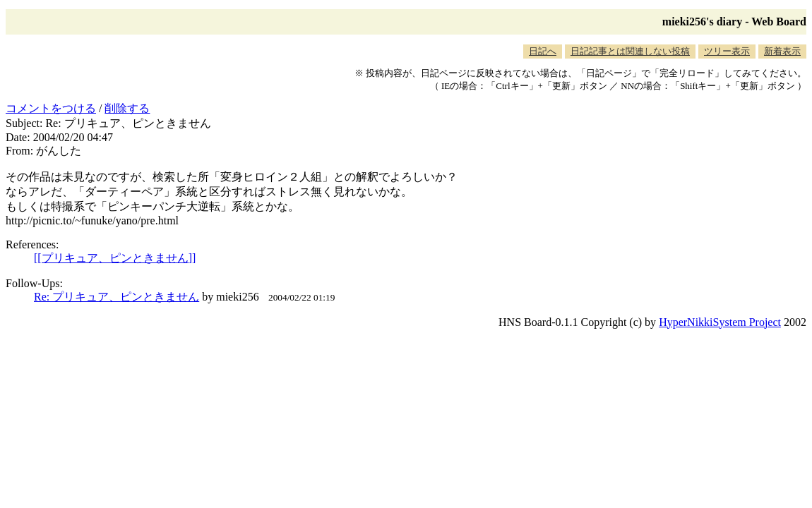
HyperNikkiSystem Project (720, 322)
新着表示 (782, 51)
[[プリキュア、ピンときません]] (115, 258)
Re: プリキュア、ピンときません (117, 297)
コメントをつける (51, 108)
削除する (127, 108)
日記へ (543, 51)
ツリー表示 (727, 51)
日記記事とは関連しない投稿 (630, 51)
